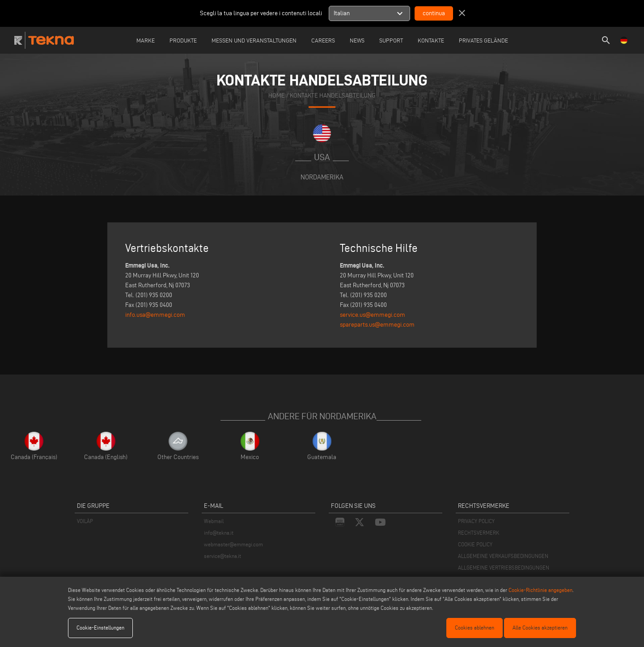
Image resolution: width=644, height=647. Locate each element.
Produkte (183, 40)
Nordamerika (322, 177)
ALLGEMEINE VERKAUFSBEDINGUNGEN (503, 556)
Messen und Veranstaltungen (254, 40)
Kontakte (431, 40)
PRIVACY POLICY (476, 521)
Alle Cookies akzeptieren (540, 628)
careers (323, 40)
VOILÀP (85, 521)
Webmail (214, 521)
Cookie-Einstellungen (100, 628)
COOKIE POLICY (475, 544)
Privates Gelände (483, 40)
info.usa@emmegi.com (155, 315)
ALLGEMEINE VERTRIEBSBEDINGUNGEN (504, 568)
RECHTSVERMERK (479, 533)
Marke (146, 40)
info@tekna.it (219, 533)
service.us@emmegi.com (373, 315)
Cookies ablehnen (475, 628)
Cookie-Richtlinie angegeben (540, 590)
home (277, 96)
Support (391, 40)
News (357, 40)
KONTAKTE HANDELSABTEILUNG (333, 96)
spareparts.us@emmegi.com (377, 325)
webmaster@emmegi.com (233, 544)
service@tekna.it (222, 556)
